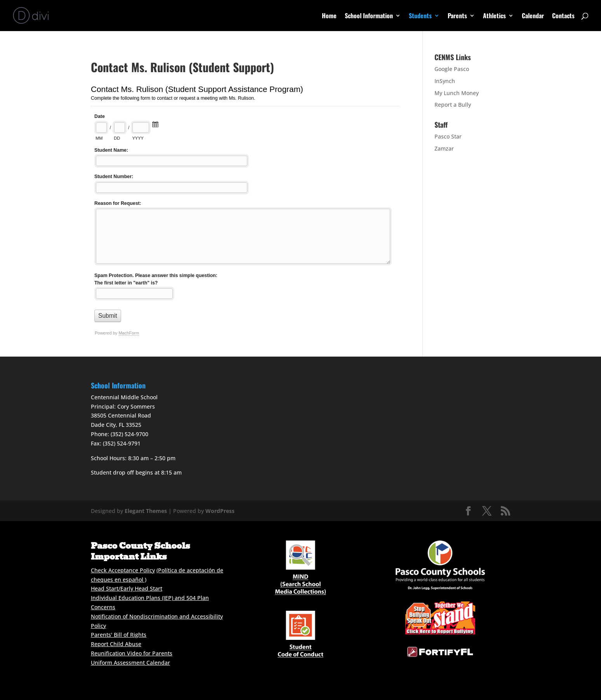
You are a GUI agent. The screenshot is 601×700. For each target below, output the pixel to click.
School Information (369, 16)
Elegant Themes (146, 511)
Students (420, 16)
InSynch (445, 81)
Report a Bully (453, 105)
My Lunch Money (457, 93)
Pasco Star (448, 136)
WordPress (220, 511)
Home (329, 16)
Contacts (563, 16)
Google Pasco (452, 69)
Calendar (533, 16)
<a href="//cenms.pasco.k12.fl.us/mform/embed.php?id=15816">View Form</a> (245, 215)
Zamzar (444, 148)
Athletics (494, 16)
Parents (457, 16)
